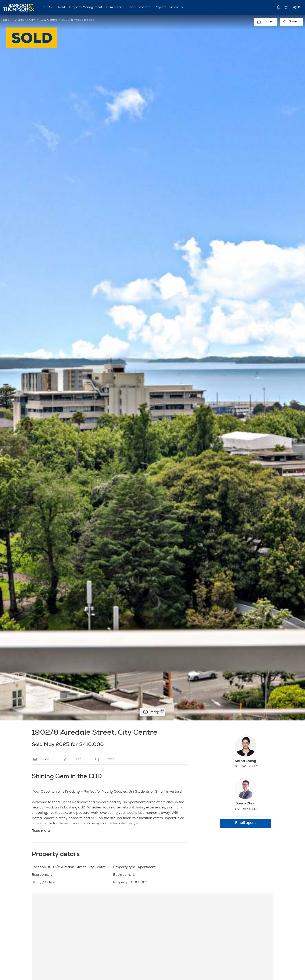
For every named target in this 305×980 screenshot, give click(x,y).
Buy (42, 7)
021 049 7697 (245, 767)
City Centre (49, 20)
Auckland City (25, 20)
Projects (160, 7)
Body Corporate (139, 7)
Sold (6, 20)
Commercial (115, 7)
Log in (296, 7)
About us (177, 7)
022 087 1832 (245, 809)
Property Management (86, 7)
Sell (52, 7)
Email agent (245, 823)
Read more (41, 831)
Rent (62, 7)
